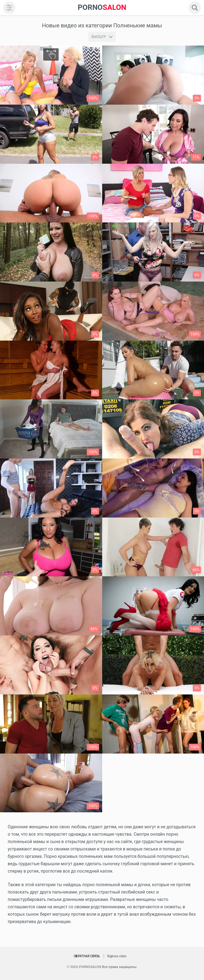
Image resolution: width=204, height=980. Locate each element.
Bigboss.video (117, 956)
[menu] (9, 8)
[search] (195, 8)
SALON (102, 8)
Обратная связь (87, 956)
